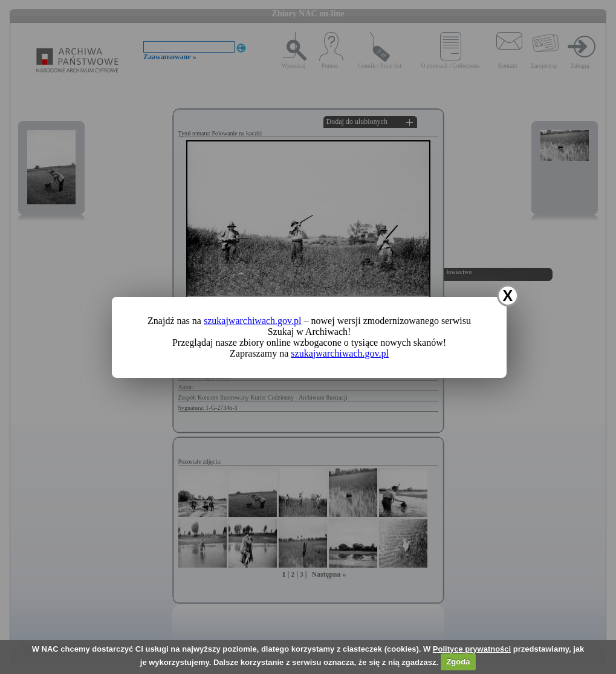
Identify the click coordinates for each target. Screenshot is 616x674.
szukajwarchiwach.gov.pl (253, 321)
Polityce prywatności (472, 649)
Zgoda (458, 662)
